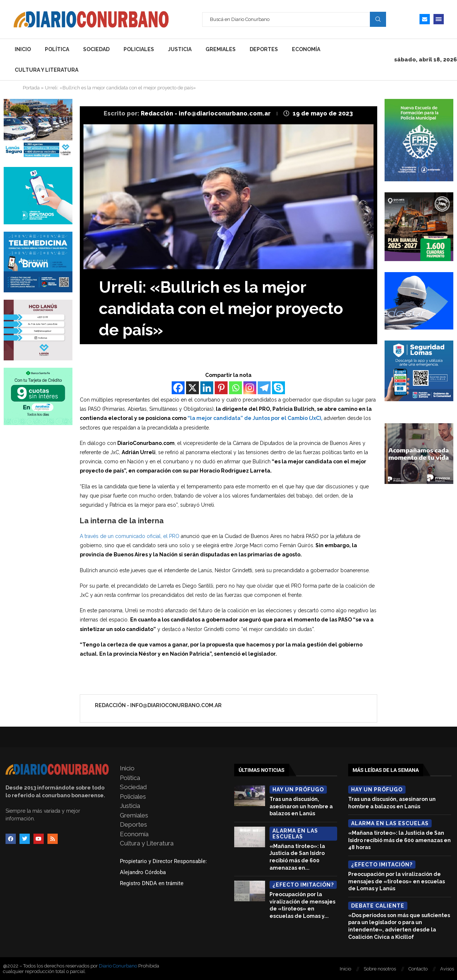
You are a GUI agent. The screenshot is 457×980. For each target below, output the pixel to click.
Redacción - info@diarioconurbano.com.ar (206, 113)
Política (57, 49)
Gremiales (221, 49)
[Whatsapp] (235, 388)
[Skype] (279, 388)
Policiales (139, 49)
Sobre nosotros (380, 969)
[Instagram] (250, 388)
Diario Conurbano (118, 966)
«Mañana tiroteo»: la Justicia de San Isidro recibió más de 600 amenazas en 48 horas (399, 840)
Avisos (447, 969)
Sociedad (96, 49)
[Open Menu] (439, 19)
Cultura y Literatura (47, 70)
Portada (31, 88)
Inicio (23, 49)
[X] (192, 388)
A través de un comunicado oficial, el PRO (130, 536)
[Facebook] (178, 388)
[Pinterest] (221, 388)
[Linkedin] (207, 388)
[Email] (425, 19)
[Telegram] (264, 388)
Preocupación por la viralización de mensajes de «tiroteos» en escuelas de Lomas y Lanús (397, 881)
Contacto (418, 969)
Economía (306, 49)
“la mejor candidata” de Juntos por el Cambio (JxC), (254, 418)
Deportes (264, 49)
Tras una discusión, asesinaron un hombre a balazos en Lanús (301, 806)
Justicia (180, 49)
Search (378, 19)
